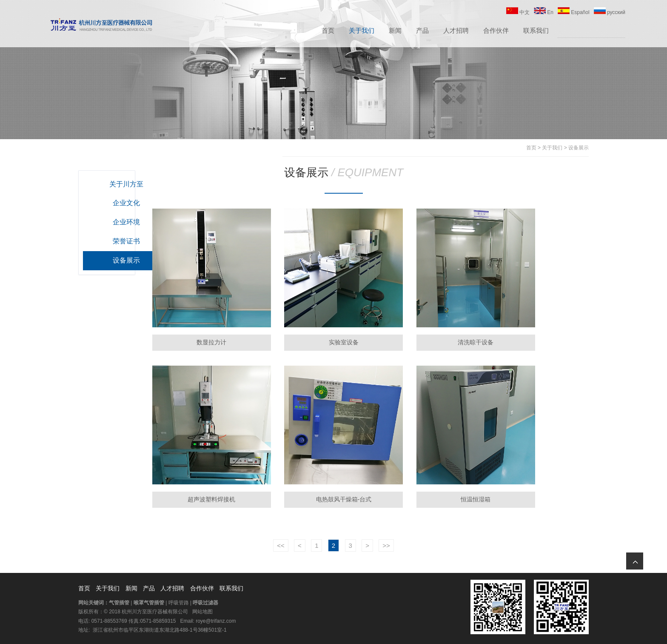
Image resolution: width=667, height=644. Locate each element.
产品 (422, 31)
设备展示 (579, 148)
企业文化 (129, 203)
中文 (518, 13)
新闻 (395, 31)
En (544, 13)
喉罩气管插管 (149, 601)
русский (610, 13)
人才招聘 (456, 31)
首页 (328, 31)
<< (281, 544)
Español (574, 13)
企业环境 (129, 222)
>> (386, 544)
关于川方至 (129, 184)
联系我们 (536, 31)
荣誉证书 (129, 241)
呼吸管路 (179, 601)
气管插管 (119, 601)
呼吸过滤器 (205, 601)
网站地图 (202, 610)
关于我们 (362, 31)
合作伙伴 (496, 31)
